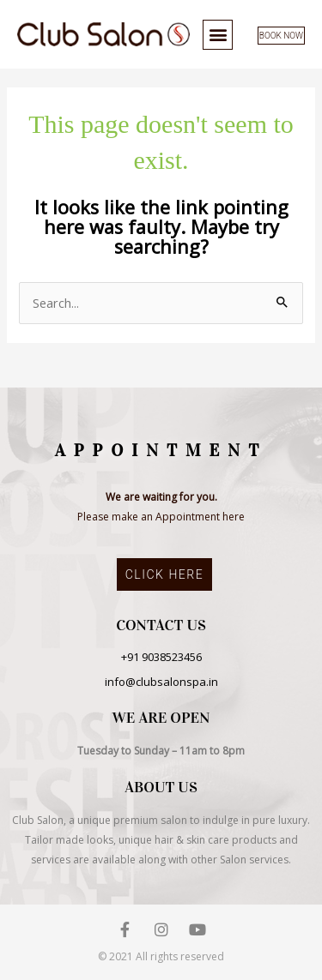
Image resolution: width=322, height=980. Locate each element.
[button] (218, 35)
